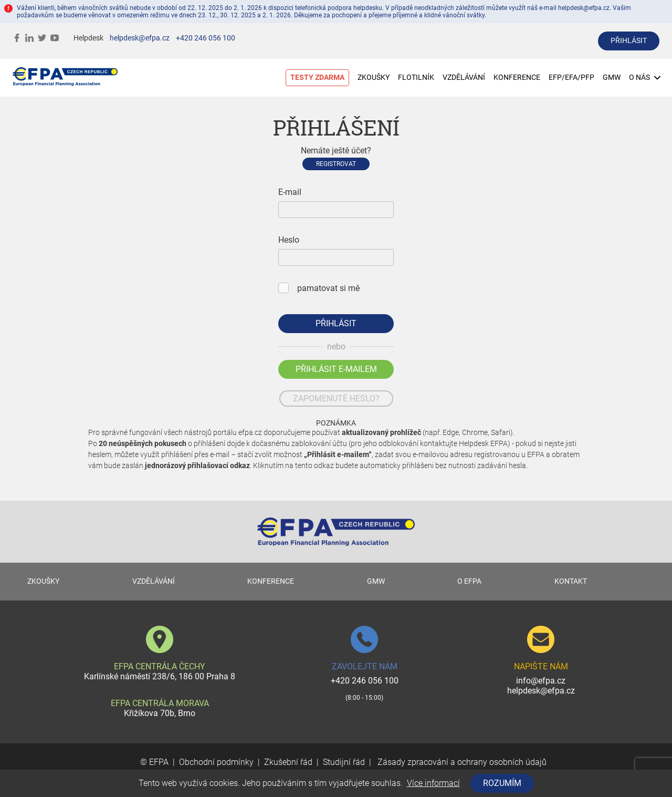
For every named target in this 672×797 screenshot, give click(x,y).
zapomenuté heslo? (336, 398)
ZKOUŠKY (374, 77)
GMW (612, 77)
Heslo (289, 240)
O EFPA (469, 581)
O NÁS (645, 77)
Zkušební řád (288, 762)
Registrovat (336, 164)
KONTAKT (571, 581)
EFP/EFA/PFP (571, 77)
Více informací (433, 783)
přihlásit (629, 41)
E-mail (290, 192)
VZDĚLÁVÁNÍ (464, 77)
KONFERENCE (517, 77)
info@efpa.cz (541, 681)
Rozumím (502, 783)
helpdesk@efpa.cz (140, 38)
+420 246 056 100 (206, 38)
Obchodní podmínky (216, 762)
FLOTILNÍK (416, 77)
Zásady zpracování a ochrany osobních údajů (461, 762)
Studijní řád (344, 762)
